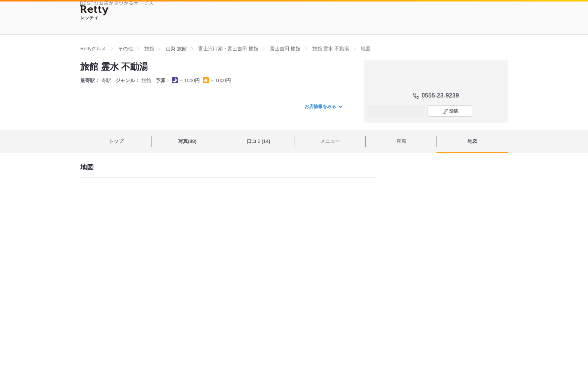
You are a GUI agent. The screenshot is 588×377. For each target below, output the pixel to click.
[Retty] (94, 10)
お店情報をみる (323, 107)
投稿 (453, 111)
